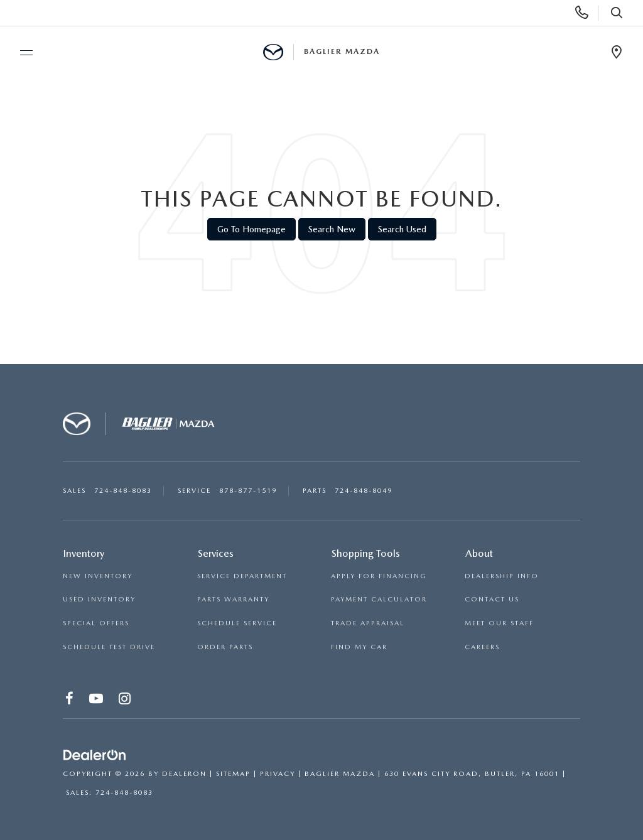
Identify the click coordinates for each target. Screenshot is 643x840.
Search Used (402, 229)
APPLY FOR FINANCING (379, 576)
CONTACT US (492, 599)
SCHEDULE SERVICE (237, 623)
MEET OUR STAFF (499, 623)
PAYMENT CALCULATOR (379, 599)
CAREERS (482, 647)
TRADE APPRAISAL (368, 623)
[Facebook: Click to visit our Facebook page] (70, 701)
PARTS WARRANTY (233, 599)
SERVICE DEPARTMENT (242, 576)
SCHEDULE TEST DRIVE (109, 647)
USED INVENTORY (99, 599)
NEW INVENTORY (98, 576)
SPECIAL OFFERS (96, 623)
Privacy (278, 774)
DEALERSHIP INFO (502, 576)
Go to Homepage (251, 229)
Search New (332, 229)
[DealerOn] (95, 755)
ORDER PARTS (225, 647)
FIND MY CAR (359, 647)
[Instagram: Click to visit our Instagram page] (125, 701)
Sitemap (233, 774)
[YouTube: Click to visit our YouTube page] (97, 701)
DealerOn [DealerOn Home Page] (184, 774)
